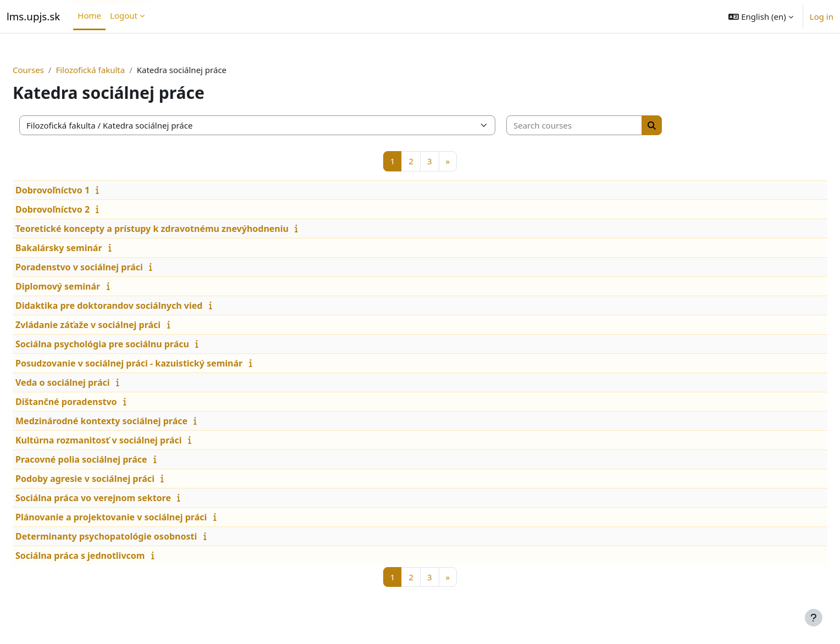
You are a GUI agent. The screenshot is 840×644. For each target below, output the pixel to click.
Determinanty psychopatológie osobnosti (132, 536)
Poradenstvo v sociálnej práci (106, 267)
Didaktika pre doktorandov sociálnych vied (135, 306)
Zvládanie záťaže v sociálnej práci (114, 325)
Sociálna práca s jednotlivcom (106, 556)
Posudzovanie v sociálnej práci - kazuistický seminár (155, 363)
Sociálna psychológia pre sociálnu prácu (129, 344)
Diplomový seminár (84, 286)
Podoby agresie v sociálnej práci (111, 479)
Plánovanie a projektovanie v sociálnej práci (137, 517)
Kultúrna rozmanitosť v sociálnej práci (125, 440)
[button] (761, 16)
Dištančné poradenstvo (93, 402)
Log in (822, 16)
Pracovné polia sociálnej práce (108, 459)
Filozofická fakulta (117, 70)
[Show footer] (814, 618)
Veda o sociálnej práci (89, 382)
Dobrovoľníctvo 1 (79, 190)
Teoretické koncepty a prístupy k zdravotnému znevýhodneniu (178, 229)
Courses (55, 70)
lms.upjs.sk (33, 16)
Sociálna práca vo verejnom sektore (120, 498)
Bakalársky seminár (85, 248)
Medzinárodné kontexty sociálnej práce (128, 421)
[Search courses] (601, 126)
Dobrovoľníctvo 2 (79, 209)
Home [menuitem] (89, 15)
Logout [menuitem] (124, 15)
